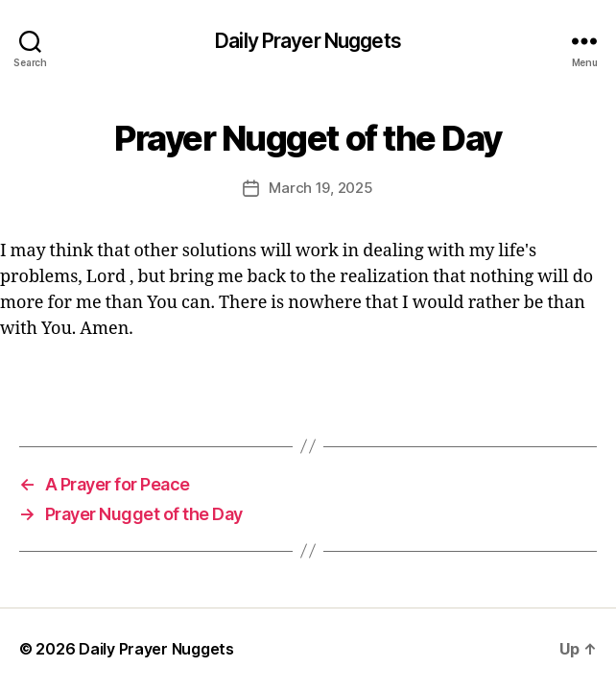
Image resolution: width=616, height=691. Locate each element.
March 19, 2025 (320, 188)
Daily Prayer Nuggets (308, 41)
